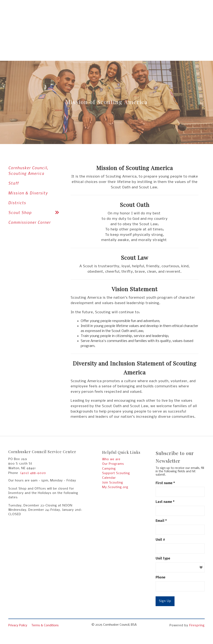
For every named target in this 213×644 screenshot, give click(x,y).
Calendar (109, 478)
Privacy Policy (18, 625)
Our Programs (113, 464)
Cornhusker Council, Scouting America (28, 170)
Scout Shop (35, 212)
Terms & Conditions (45, 625)
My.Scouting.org (115, 487)
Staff (14, 183)
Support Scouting (116, 473)
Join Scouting (113, 483)
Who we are (111, 459)
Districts (17, 203)
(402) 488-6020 (33, 473)
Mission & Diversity (28, 193)
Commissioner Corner (30, 222)
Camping (109, 469)
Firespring (197, 625)
